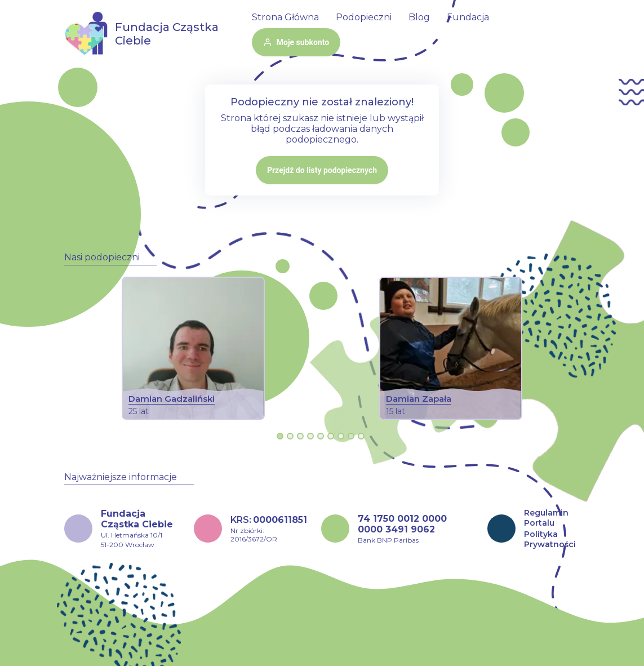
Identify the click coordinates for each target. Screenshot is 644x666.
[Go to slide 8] (351, 436)
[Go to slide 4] (310, 436)
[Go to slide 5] (321, 436)
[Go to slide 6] (331, 436)
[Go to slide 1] (280, 436)
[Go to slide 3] (300, 436)
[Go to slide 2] (290, 436)
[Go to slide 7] (341, 436)
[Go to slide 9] (361, 436)
